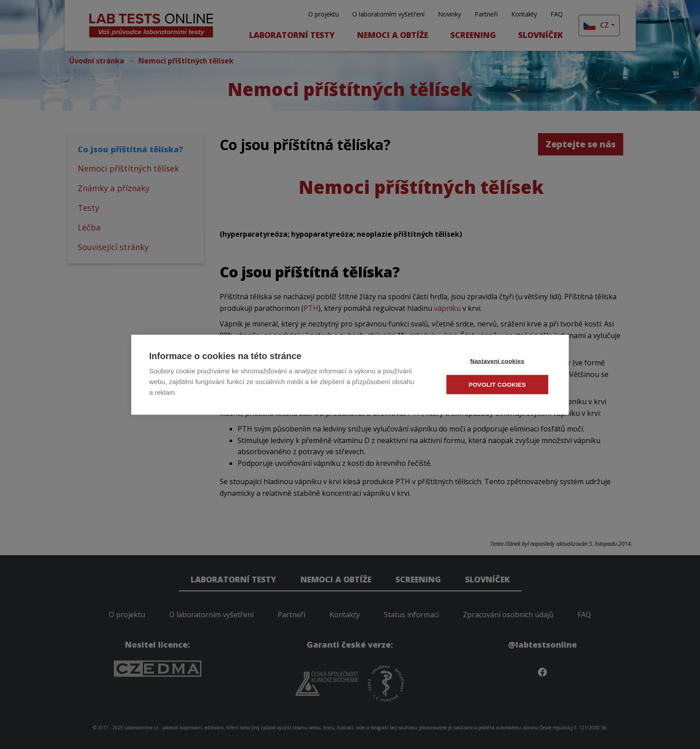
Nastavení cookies (498, 361)
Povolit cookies (498, 384)
